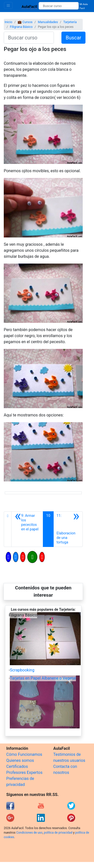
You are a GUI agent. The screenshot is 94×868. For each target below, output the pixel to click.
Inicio (8, 22)
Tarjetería (70, 22)
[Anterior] (27, 529)
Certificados (17, 766)
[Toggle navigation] (8, 5)
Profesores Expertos (24, 772)
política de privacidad (58, 833)
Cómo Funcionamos (24, 754)
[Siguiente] (68, 529)
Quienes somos (20, 760)
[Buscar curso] (59, 6)
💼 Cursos (25, 22)
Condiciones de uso (29, 833)
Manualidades (48, 22)
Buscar (73, 38)
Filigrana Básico (21, 27)
